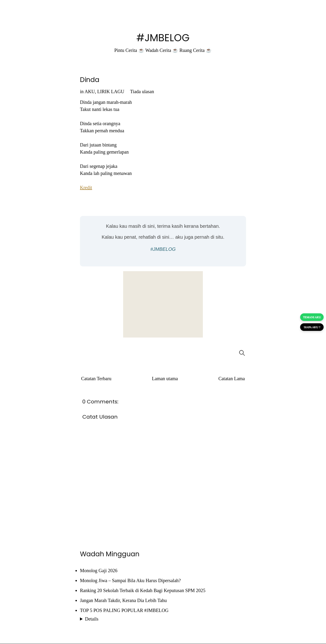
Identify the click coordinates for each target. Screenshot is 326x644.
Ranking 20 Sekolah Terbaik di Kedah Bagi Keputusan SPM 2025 (143, 590)
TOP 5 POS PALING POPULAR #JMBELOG (124, 610)
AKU (90, 91)
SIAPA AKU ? (312, 327)
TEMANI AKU (312, 317)
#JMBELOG (163, 38)
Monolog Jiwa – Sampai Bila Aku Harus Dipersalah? (130, 580)
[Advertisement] (163, 304)
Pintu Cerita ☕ (129, 50)
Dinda (90, 80)
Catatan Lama (232, 379)
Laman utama (165, 379)
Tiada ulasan (142, 91)
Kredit (86, 187)
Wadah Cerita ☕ (162, 50)
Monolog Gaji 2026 (99, 571)
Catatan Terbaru (96, 379)
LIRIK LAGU (111, 91)
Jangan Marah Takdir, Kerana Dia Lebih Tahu (123, 600)
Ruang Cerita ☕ (196, 50)
